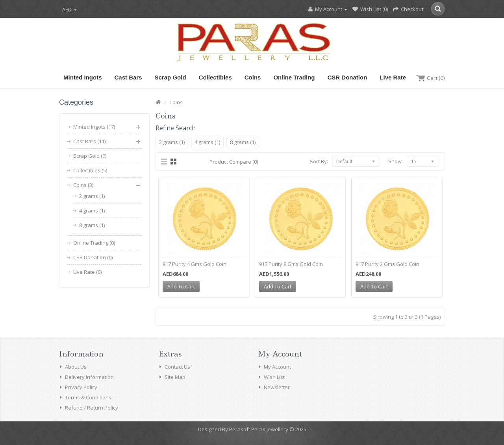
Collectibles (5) (90, 170)
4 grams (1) (92, 210)
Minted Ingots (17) (94, 127)
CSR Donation (347, 77)
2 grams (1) (92, 196)
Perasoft (240, 429)
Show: (396, 161)
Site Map (175, 377)
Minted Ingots (83, 77)
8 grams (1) (92, 225)
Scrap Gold (170, 77)
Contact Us (177, 367)
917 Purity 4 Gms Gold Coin (195, 264)
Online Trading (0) (94, 243)
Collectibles (215, 77)
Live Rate (393, 77)
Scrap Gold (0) (90, 156)
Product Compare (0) (234, 162)
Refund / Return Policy (92, 408)
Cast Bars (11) (89, 141)
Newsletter (277, 387)
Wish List (274, 377)
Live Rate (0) (87, 272)
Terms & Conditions (88, 397)
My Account (277, 367)
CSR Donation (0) (93, 257)
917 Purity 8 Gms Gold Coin (291, 264)
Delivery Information (89, 377)
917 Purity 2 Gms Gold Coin (387, 264)
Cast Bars (128, 77)
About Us (76, 367)
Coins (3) (83, 185)
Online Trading (294, 77)
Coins (253, 77)
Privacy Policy (81, 387)
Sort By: (319, 161)
